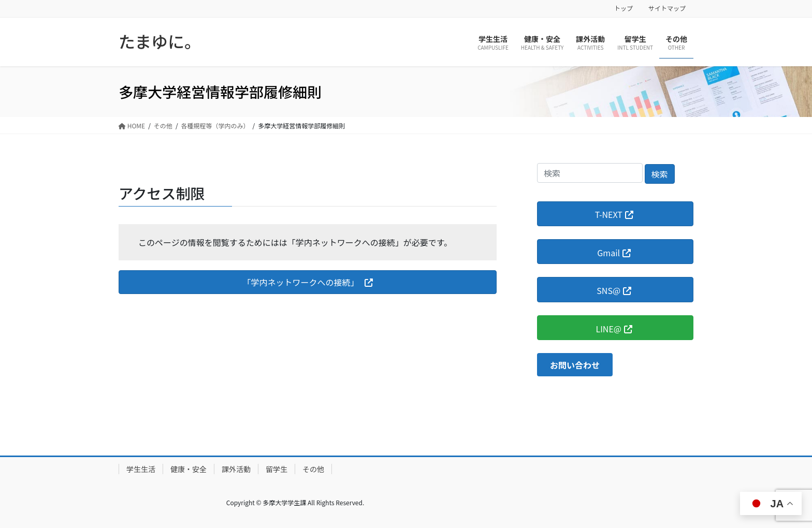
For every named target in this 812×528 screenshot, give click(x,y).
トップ (624, 8)
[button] (308, 282)
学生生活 (141, 469)
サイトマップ (667, 8)
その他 (313, 469)
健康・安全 (189, 469)
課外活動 (236, 469)
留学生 (277, 469)
